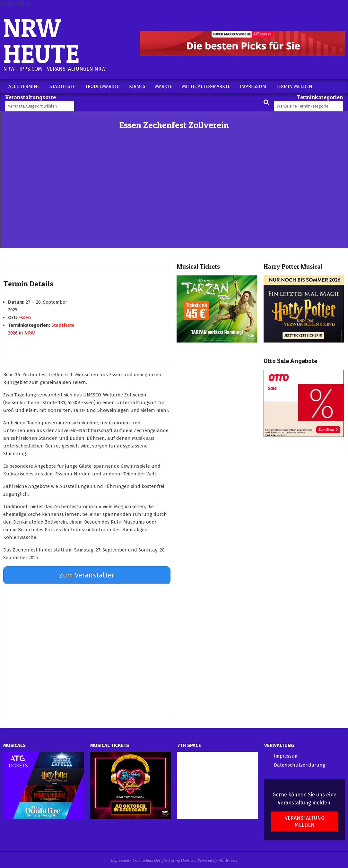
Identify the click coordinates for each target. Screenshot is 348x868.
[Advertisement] (174, 200)
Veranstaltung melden (304, 819)
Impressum (286, 753)
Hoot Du (188, 858)
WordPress (227, 858)
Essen (25, 317)
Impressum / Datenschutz (132, 858)
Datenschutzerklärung (300, 762)
